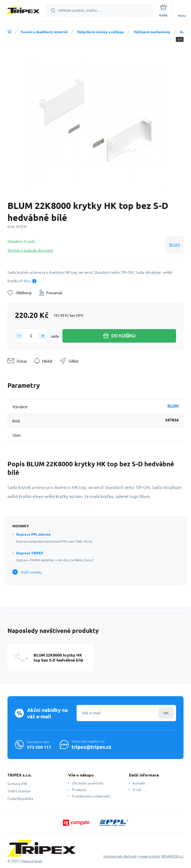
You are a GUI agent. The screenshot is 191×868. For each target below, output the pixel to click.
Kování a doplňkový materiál (44, 32)
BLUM (174, 244)
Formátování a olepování (91, 796)
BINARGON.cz (173, 856)
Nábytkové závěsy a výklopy (101, 32)
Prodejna (79, 789)
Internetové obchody (120, 856)
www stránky (150, 856)
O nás (137, 789)
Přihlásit (166, 713)
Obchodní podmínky (88, 783)
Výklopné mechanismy (152, 32)
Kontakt (139, 783)
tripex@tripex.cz (91, 747)
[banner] (23, 11)
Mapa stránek (32, 861)
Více (27, 281)
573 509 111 (39, 747)
